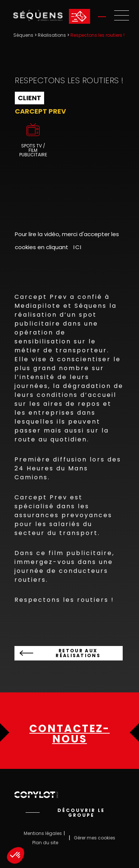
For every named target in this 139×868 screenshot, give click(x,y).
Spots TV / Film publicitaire (33, 150)
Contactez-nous (69, 734)
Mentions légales (43, 833)
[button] (16, 855)
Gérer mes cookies (95, 838)
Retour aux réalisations (78, 653)
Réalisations (52, 35)
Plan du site (45, 843)
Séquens (23, 35)
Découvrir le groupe (81, 813)
